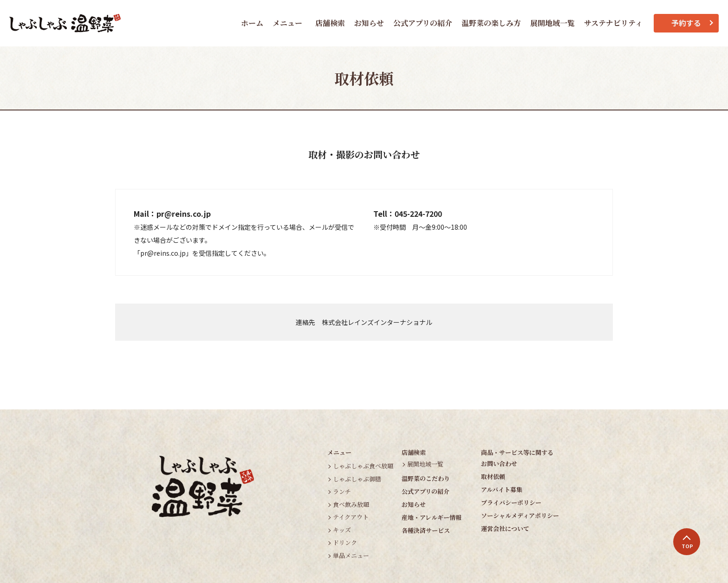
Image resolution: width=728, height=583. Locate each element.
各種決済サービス (426, 530)
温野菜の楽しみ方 (491, 23)
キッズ (342, 530)
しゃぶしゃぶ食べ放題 (363, 466)
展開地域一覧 (552, 23)
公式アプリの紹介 (423, 23)
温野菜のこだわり (426, 478)
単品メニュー (351, 555)
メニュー (287, 23)
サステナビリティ (613, 23)
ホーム (252, 23)
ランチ (342, 491)
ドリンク (345, 542)
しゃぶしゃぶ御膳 (357, 479)
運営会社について (505, 528)
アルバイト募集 (502, 489)
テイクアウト (351, 517)
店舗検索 (330, 23)
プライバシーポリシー (511, 502)
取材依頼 (493, 476)
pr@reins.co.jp (184, 214)
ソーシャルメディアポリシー (520, 515)
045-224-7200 (418, 214)
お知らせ (369, 23)
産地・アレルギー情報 (432, 517)
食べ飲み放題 (351, 504)
